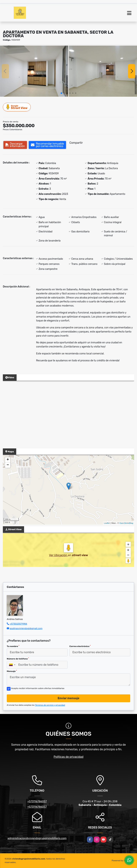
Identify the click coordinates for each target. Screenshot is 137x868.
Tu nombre (13, 646)
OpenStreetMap (126, 523)
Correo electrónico (80, 646)
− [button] (8, 465)
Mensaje (12, 671)
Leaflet (107, 523)
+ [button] (8, 460)
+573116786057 (37, 801)
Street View (17, 107)
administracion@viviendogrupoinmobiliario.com (37, 838)
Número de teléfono (18, 659)
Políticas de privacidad (69, 757)
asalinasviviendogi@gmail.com (26, 628)
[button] (61, 93)
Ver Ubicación (59, 555)
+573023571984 (18, 624)
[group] (34, 71)
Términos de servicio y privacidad (50, 705)
